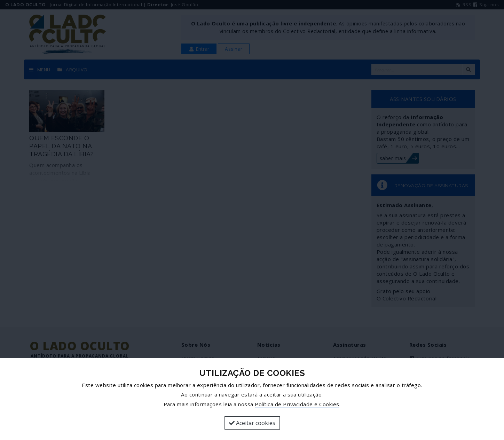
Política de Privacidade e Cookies (297, 404)
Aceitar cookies (252, 423)
